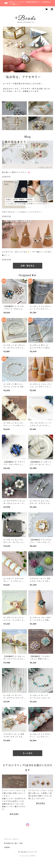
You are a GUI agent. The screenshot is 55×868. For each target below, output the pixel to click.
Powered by (27, 856)
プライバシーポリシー (12, 839)
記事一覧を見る (28, 266)
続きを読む (14, 814)
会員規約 (7, 847)
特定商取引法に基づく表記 (13, 843)
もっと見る (28, 753)
